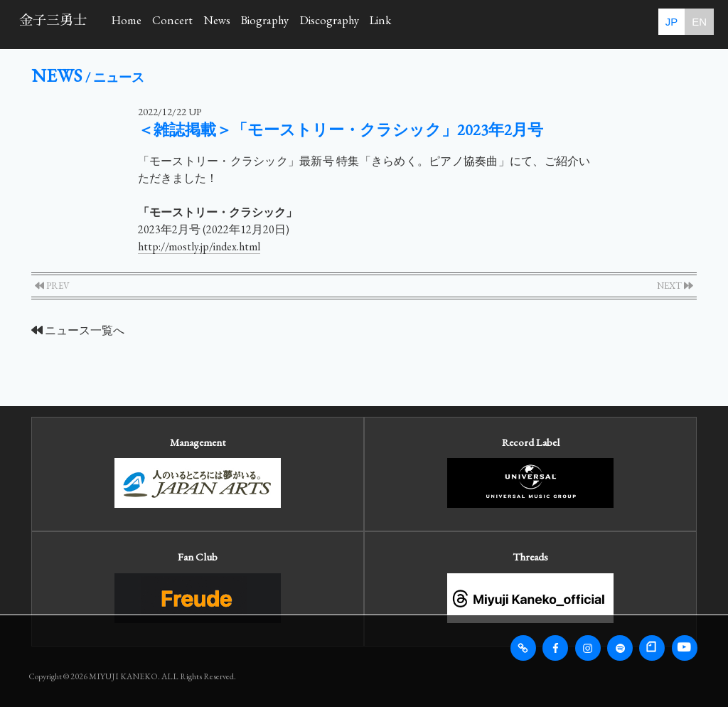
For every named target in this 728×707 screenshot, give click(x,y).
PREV (52, 286)
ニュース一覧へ (78, 330)
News (267, 23)
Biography (337, 23)
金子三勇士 (53, 20)
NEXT (675, 286)
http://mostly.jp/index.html (199, 246)
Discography (424, 23)
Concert (203, 23)
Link (498, 23)
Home (136, 23)
